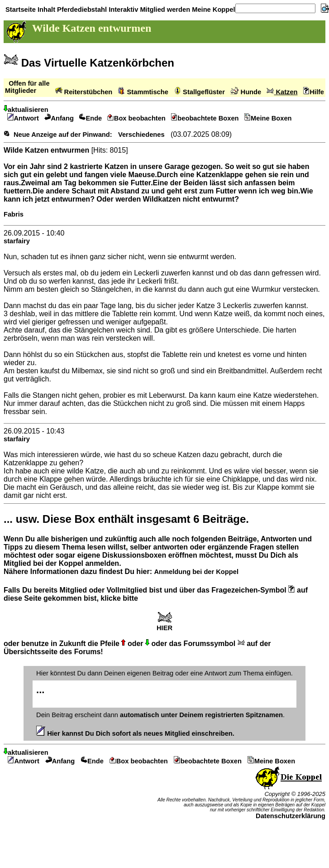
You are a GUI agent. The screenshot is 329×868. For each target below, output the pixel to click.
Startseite (20, 10)
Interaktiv (122, 10)
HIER (164, 625)
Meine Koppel (212, 10)
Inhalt (45, 10)
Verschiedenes (141, 135)
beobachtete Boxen (205, 118)
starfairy (17, 241)
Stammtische (143, 92)
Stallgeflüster (199, 92)
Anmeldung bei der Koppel (196, 572)
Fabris (14, 214)
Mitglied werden (164, 10)
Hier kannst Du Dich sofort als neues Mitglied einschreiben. (135, 733)
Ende (91, 118)
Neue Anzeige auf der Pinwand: (63, 135)
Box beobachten (136, 118)
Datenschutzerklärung (291, 816)
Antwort (23, 118)
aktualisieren (26, 110)
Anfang (59, 118)
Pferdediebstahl (81, 10)
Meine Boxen (268, 118)
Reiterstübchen (84, 92)
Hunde (246, 92)
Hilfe (314, 92)
